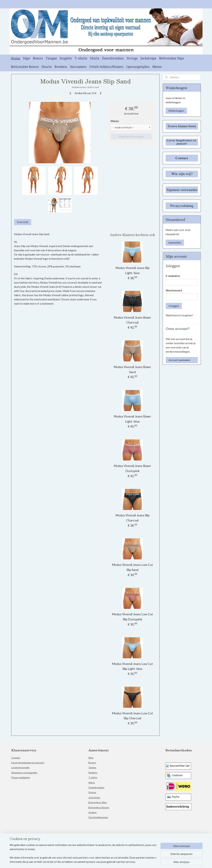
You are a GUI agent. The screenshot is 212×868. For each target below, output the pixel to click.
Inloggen (174, 306)
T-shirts (81, 59)
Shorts (47, 67)
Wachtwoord (174, 290)
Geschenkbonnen (98, 817)
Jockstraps (148, 59)
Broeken (61, 67)
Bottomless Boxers (25, 67)
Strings (132, 59)
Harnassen (78, 67)
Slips (26, 59)
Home (16, 59)
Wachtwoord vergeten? (179, 315)
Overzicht (23, 222)
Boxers (38, 59)
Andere (92, 812)
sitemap (99, 862)
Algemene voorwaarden (24, 773)
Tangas (51, 59)
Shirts (95, 59)
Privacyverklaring (21, 777)
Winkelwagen (176, 111)
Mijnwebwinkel (146, 862)
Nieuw (157, 67)
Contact (16, 758)
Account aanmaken (179, 360)
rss (105, 862)
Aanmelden (175, 243)
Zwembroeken (113, 59)
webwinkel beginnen (118, 862)
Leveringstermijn (20, 767)
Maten (115, 121)
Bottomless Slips (171, 59)
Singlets (66, 59)
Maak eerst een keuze (131, 136)
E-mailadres (173, 276)
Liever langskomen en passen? (28, 763)
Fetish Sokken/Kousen (106, 67)
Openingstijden (138, 67)
